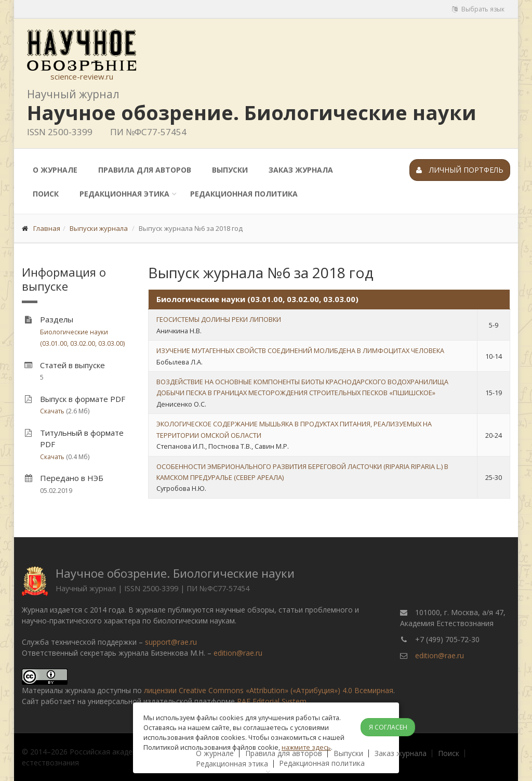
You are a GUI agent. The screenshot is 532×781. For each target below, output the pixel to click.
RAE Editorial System (272, 701)
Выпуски (230, 170)
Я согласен (388, 727)
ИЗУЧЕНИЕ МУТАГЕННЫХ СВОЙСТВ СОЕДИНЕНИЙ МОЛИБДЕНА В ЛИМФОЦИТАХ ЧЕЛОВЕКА (300, 350)
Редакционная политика (244, 194)
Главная (47, 228)
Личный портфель (460, 170)
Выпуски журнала (99, 228)
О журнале (55, 170)
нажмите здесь (306, 747)
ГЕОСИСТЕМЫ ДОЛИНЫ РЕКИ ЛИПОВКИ (219, 319)
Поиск (46, 194)
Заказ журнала (301, 170)
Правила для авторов (145, 170)
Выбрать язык (478, 9)
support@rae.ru (171, 642)
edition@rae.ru (238, 653)
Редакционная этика (124, 194)
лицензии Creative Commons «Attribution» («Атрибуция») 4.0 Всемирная (269, 690)
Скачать (52, 411)
